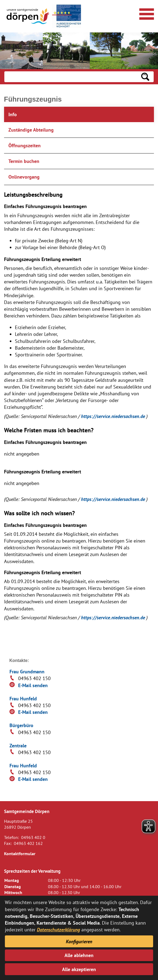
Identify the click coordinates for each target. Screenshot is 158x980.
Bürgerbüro (21, 725)
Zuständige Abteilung (31, 130)
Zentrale (18, 746)
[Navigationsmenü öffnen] (146, 13)
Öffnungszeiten (25, 146)
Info (13, 114)
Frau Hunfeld (23, 699)
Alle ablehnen (79, 955)
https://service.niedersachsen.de (114, 416)
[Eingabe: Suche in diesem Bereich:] (71, 77)
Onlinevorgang (24, 177)
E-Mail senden (33, 685)
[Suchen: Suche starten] (145, 77)
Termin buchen (24, 161)
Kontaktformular (20, 854)
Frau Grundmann (27, 672)
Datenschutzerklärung (58, 930)
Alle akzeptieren (79, 969)
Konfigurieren (79, 941)
